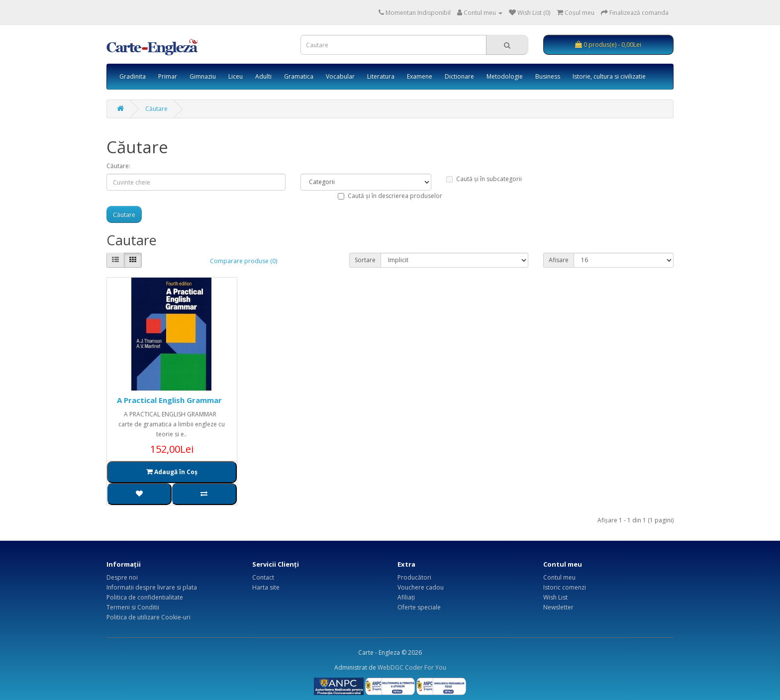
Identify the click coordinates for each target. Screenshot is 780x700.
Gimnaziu (203, 76)
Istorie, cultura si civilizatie (609, 76)
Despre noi (122, 577)
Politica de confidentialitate (145, 597)
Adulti (263, 76)
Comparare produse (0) (244, 261)
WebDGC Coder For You (412, 667)
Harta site (266, 587)
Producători (414, 577)
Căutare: (118, 166)
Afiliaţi (406, 597)
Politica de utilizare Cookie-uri (148, 617)
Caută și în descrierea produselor (390, 196)
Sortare (365, 260)
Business (548, 76)
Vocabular (340, 76)
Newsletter (558, 607)
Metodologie (505, 76)
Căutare (156, 109)
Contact (263, 577)
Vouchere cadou (421, 587)
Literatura (381, 76)
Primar (168, 76)
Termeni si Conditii (133, 607)
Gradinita (133, 76)
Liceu (236, 76)
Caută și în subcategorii (484, 179)
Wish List (555, 597)
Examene (420, 76)
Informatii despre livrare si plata (152, 587)
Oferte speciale (419, 607)
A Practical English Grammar (169, 400)
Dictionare (459, 76)
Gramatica (299, 76)
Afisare (559, 260)
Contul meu (559, 577)
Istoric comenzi (565, 587)
